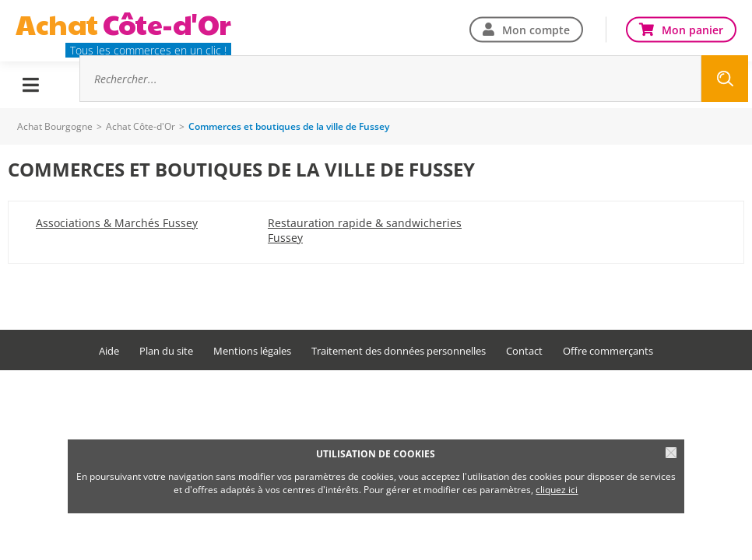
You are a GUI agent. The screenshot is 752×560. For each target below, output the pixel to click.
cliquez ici (557, 490)
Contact (524, 351)
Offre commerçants (608, 351)
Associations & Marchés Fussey (117, 223)
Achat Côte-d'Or (141, 126)
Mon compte (536, 29)
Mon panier (692, 29)
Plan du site (166, 351)
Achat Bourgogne (55, 126)
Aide (109, 351)
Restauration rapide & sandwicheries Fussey (365, 230)
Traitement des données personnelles (399, 351)
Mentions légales (252, 351)
